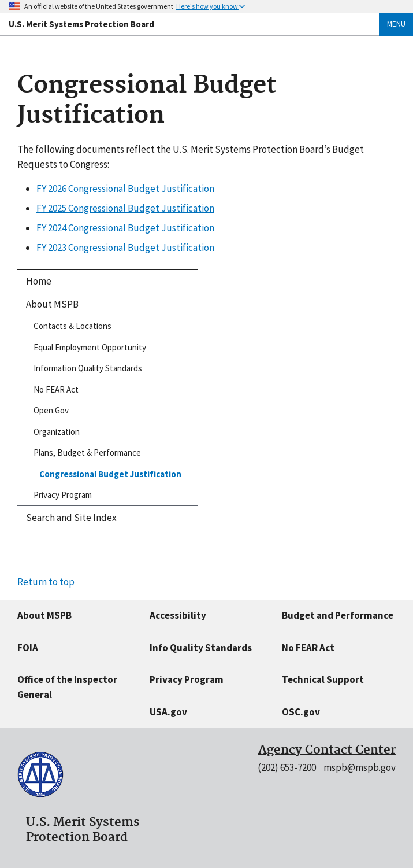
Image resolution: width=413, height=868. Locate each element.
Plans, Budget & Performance (87, 453)
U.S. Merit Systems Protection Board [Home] (81, 24)
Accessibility (178, 615)
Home (39, 281)
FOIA (28, 648)
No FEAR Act (56, 389)
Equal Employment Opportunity (90, 347)
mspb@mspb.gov (360, 767)
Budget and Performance (338, 615)
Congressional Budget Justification (110, 474)
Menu (396, 24)
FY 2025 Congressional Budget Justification (125, 208)
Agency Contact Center (327, 750)
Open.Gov (51, 410)
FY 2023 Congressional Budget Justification (125, 248)
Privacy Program (63, 495)
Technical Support (323, 679)
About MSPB (52, 304)
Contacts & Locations (72, 326)
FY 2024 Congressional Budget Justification (125, 228)
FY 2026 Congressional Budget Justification (125, 189)
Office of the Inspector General (67, 687)
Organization (57, 432)
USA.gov (168, 712)
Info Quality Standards (201, 648)
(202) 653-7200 (287, 767)
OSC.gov (301, 712)
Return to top (46, 582)
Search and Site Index (71, 518)
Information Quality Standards (88, 368)
